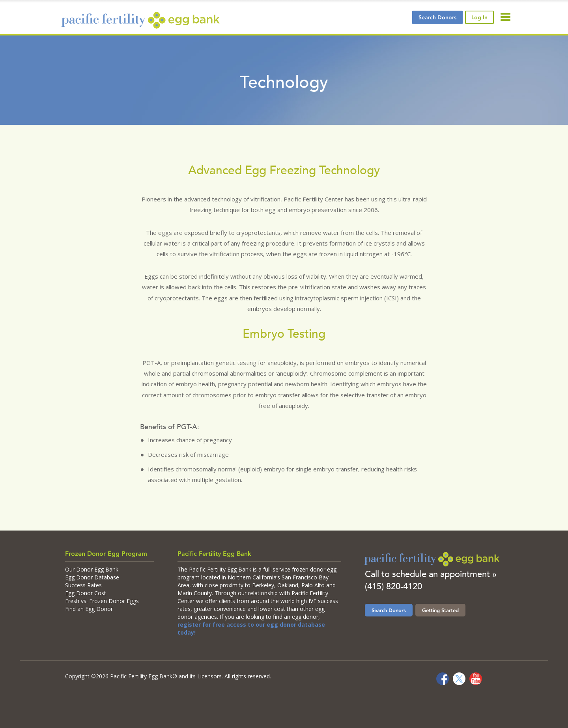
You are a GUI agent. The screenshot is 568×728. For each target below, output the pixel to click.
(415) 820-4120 (393, 586)
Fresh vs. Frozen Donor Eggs (102, 601)
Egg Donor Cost (86, 593)
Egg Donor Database (92, 577)
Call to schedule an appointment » (431, 574)
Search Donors (389, 610)
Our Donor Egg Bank (92, 569)
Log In (479, 17)
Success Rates (83, 585)
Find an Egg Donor (89, 609)
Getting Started (440, 610)
